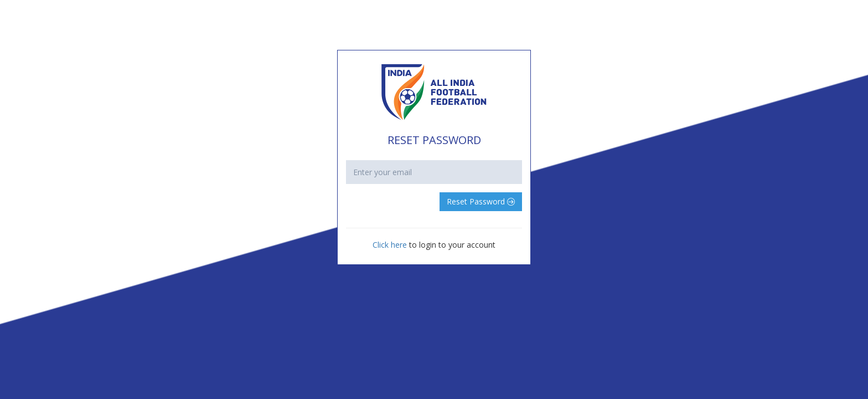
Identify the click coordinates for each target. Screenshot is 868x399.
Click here (391, 245)
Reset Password (481, 201)
